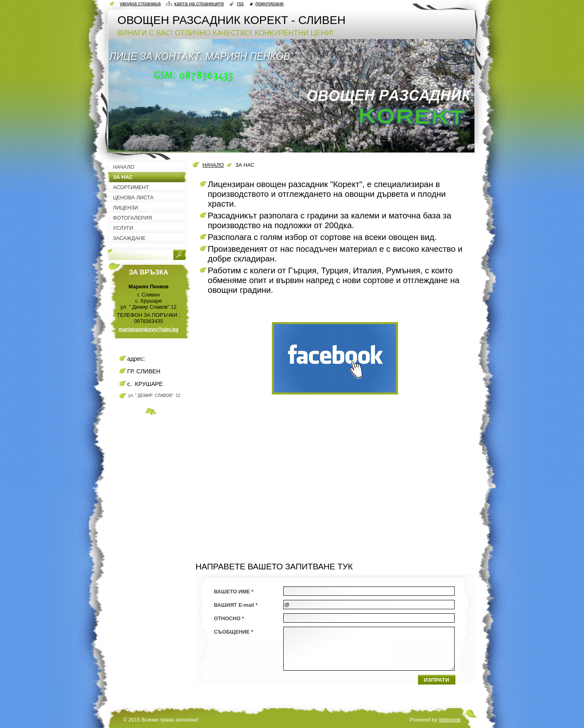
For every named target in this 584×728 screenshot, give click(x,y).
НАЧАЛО (213, 165)
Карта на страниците (199, 3)
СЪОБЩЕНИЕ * (234, 632)
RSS (240, 3)
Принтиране (270, 3)
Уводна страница (140, 3)
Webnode (450, 720)
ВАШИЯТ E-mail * (236, 605)
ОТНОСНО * (229, 618)
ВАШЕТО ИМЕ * (234, 592)
